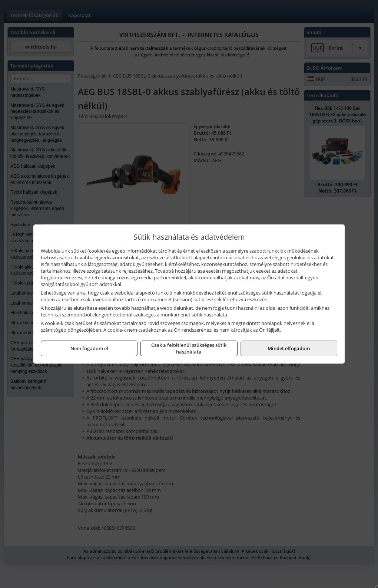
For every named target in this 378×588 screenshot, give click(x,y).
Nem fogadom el (89, 348)
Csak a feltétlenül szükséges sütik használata (189, 348)
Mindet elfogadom (289, 348)
